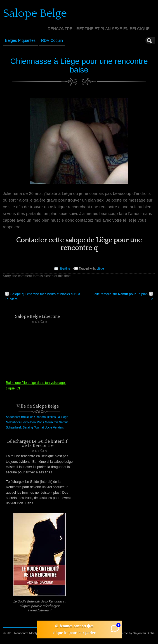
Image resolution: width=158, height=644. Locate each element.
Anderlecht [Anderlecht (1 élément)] (13, 417)
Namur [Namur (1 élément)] (63, 422)
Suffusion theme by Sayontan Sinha (130, 633)
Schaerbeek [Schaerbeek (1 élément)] (14, 427)
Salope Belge (35, 13)
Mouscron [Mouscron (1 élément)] (51, 422)
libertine (65, 268)
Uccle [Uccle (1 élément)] (49, 427)
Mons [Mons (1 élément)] (40, 422)
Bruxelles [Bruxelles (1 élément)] (27, 417)
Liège (100, 268)
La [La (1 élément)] (58, 417)
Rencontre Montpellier (29, 633)
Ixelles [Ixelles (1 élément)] (51, 417)
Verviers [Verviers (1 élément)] (59, 427)
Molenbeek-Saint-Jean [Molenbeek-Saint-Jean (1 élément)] (21, 422)
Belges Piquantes (20, 40)
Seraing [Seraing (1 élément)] (28, 427)
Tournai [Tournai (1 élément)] (39, 427)
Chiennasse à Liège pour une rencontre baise (79, 66)
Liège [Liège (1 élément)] (65, 417)
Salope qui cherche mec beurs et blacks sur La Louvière (42, 296)
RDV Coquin (52, 40)
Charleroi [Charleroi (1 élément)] (40, 417)
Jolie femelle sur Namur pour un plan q (123, 296)
